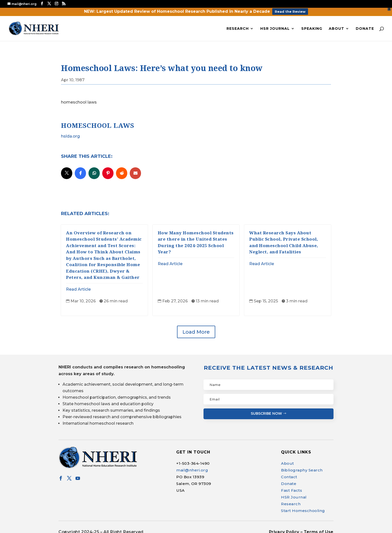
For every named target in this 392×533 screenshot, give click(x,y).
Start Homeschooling (303, 509)
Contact (289, 475)
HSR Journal (275, 27)
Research (238, 27)
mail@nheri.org (192, 469)
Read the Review (290, 12)
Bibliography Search (302, 469)
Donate (365, 27)
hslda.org (70, 134)
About (336, 27)
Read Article (78, 288)
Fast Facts (291, 489)
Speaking (312, 27)
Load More (196, 330)
